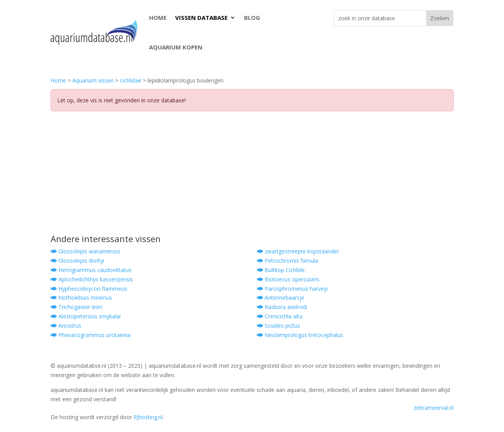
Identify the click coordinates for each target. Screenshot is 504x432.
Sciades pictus (278, 326)
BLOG (252, 18)
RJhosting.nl (148, 417)
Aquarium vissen (93, 80)
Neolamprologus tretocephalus (300, 335)
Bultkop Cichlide (281, 270)
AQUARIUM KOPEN (176, 47)
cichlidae (131, 80)
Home (58, 80)
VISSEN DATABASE (201, 18)
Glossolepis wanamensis (85, 251)
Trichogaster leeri (76, 307)
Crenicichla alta (280, 316)
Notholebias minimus (81, 298)
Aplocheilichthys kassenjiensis (92, 279)
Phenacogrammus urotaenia (90, 335)
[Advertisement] (252, 176)
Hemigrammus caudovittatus (91, 270)
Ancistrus (66, 326)
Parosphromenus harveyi (292, 289)
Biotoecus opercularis (288, 279)
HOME (158, 18)
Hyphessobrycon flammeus (89, 289)
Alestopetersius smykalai (86, 316)
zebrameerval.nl (434, 408)
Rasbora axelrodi (282, 307)
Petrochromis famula (287, 261)
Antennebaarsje (281, 298)
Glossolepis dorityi (77, 261)
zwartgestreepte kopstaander (298, 251)
